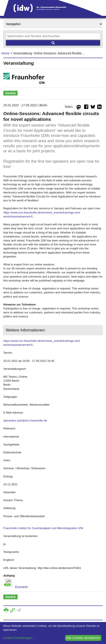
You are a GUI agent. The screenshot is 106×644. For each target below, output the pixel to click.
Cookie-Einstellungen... (19, 638)
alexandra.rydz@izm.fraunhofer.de (25, 420)
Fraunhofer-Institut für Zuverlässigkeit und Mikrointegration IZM (43, 528)
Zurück (10, 93)
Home (5, 53)
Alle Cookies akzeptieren (83, 638)
